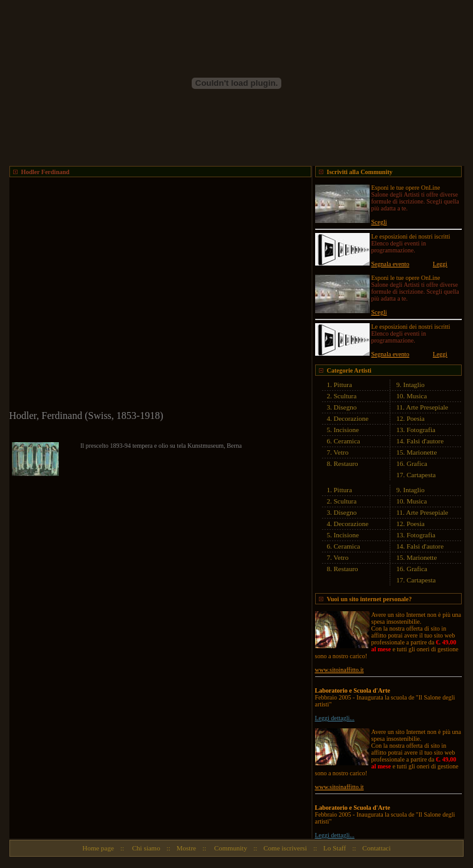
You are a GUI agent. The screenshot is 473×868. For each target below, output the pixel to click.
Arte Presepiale (427, 407)
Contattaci (376, 848)
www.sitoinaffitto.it (340, 670)
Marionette (422, 452)
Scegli (379, 222)
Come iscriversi (285, 848)
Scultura (346, 396)
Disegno (346, 407)
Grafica (417, 463)
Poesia (416, 418)
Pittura (343, 385)
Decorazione (351, 418)
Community (230, 848)
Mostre (186, 848)
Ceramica (347, 441)
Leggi (440, 264)
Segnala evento (391, 264)
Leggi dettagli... (335, 718)
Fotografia (421, 430)
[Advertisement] (117, 295)
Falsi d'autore (425, 441)
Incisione (346, 430)
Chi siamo (145, 848)
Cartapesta (421, 475)
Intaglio (414, 385)
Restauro (346, 463)
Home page (98, 848)
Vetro (341, 452)
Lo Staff (335, 848)
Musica (417, 396)
